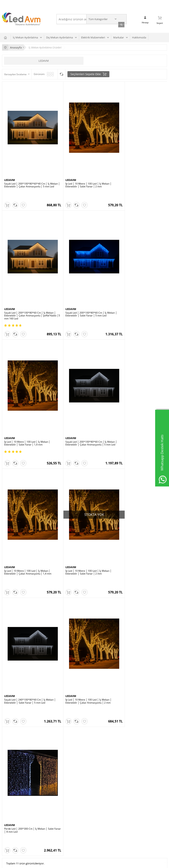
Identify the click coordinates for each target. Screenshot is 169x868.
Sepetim (7, 797)
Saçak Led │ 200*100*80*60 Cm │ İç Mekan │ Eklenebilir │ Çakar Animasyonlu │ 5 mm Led (139, 295)
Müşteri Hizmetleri (12, 791)
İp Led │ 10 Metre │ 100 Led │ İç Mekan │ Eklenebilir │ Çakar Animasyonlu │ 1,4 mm (28, 413)
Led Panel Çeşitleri (69, 736)
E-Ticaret (72, 863)
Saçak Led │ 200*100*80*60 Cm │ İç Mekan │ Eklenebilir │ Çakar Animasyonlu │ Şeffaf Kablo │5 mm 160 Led (139, 176)
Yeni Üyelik (65, 773)
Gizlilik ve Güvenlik (125, 755)
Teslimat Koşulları (125, 730)
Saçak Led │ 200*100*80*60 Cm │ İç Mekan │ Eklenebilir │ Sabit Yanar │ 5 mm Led (29, 294)
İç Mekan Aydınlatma (25, 37)
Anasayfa (7, 773)
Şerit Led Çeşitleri (68, 724)
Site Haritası (9, 803)
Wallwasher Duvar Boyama (17, 730)
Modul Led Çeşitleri (69, 742)
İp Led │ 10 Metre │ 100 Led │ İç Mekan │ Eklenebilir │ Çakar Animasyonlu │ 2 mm (27, 532)
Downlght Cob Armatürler (16, 736)
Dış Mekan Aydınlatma (60, 37)
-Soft (63, 863)
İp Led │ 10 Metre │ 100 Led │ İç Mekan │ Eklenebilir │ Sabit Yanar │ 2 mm (82, 175)
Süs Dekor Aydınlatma (71, 730)
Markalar (119, 37)
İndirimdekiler (10, 785)
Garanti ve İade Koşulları (128, 748)
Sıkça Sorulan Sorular (127, 724)
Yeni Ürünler (9, 779)
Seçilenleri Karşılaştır (62, 74)
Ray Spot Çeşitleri (12, 724)
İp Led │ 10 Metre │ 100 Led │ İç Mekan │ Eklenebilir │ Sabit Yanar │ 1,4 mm (82, 294)
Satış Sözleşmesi (124, 742)
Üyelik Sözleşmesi (125, 736)
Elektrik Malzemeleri (93, 37)
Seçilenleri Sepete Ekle (88, 74)
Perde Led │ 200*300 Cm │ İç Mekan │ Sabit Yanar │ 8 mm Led (84, 532)
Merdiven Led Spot (12, 742)
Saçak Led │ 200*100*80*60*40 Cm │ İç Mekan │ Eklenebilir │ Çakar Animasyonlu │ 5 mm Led (30, 176)
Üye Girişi (64, 779)
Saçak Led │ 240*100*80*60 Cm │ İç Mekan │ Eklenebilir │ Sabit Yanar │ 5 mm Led (139, 413)
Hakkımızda (139, 37)
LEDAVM (44, 60)
